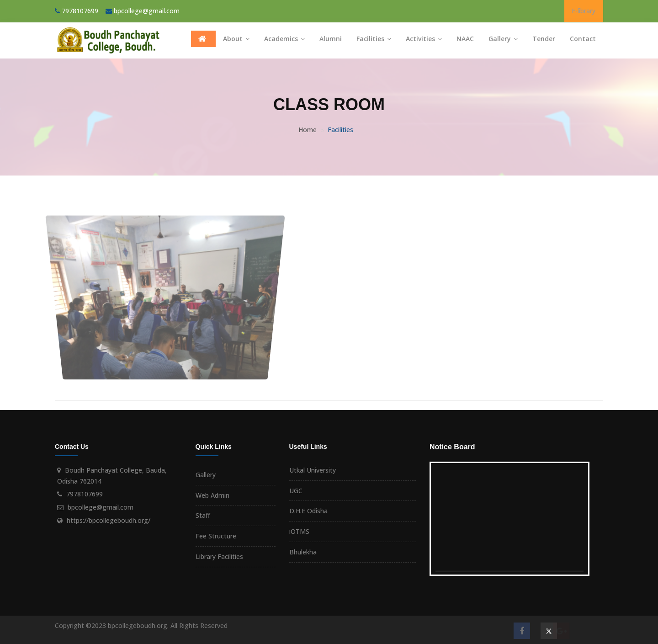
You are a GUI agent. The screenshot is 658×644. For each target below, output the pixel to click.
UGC (296, 491)
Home (308, 130)
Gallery (503, 39)
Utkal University (313, 470)
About (236, 39)
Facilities (374, 39)
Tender (544, 39)
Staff (203, 515)
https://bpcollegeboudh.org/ (109, 520)
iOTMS (299, 531)
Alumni (331, 39)
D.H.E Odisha (308, 511)
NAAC (465, 39)
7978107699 (85, 494)
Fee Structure (216, 536)
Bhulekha (303, 552)
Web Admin (212, 495)
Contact (583, 39)
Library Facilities (219, 556)
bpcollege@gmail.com (147, 11)
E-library (584, 11)
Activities (424, 39)
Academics (284, 39)
